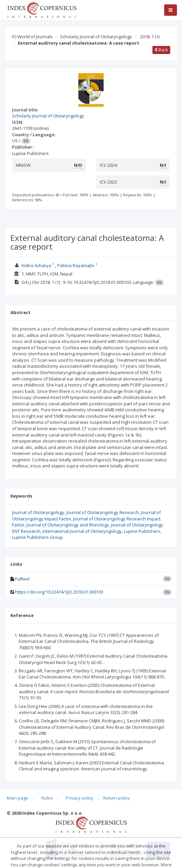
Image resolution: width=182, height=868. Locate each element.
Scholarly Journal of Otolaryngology (96, 37)
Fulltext (22, 579)
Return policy (117, 798)
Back (161, 50)
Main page (17, 798)
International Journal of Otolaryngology (82, 531)
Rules (47, 798)
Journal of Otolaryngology (38, 512)
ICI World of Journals (32, 37)
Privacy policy (80, 798)
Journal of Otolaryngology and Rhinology (68, 525)
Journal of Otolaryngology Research (103, 512)
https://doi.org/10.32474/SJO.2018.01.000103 (59, 592)
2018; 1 (150, 37)
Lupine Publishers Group (38, 537)
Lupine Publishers (142, 531)
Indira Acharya (36, 265)
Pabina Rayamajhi (76, 265)
